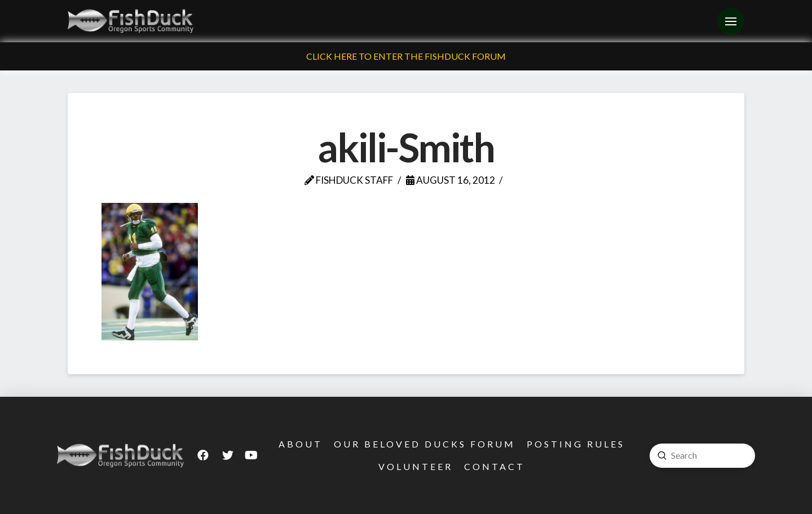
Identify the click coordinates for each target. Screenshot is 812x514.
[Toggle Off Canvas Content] (731, 21)
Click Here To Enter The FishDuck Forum (406, 56)
